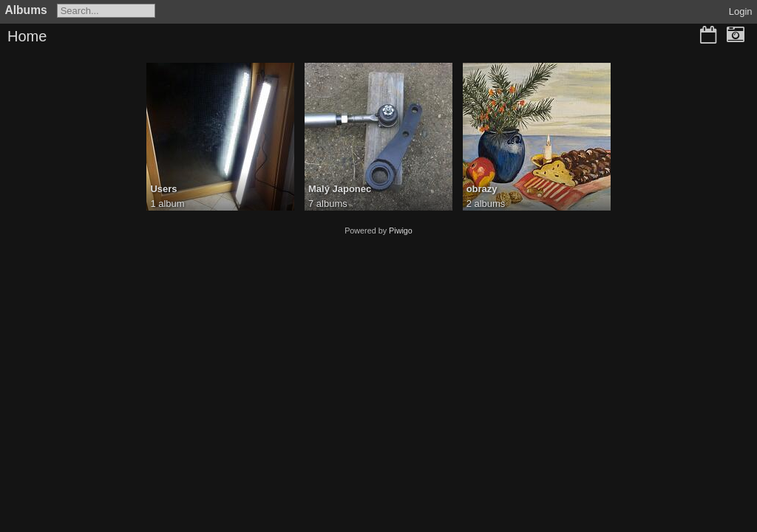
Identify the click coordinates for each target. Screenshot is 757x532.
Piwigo (401, 231)
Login (741, 11)
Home (27, 36)
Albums (26, 10)
